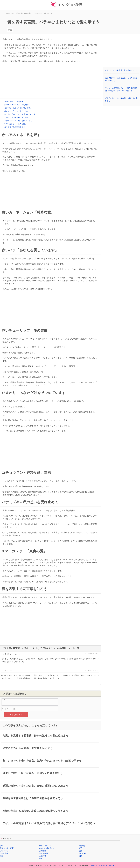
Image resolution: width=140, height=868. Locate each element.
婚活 (80, 848)
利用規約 (94, 865)
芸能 (80, 856)
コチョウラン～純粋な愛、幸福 (16, 117)
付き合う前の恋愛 (7, 848)
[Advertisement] (50, 81)
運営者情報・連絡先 (106, 865)
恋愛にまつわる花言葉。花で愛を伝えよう (121, 70)
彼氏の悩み (4, 853)
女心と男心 (83, 853)
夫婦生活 (43, 851)
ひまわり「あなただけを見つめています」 (21, 114)
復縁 (2, 856)
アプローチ (4, 851)
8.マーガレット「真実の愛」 (15, 124)
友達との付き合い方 (47, 848)
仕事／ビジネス (45, 846)
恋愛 (2, 846)
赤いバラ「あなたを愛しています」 (18, 108)
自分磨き (82, 846)
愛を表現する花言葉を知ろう (16, 127)
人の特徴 (43, 856)
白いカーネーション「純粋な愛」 (17, 105)
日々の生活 (44, 853)
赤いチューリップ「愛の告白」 (16, 111)
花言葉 (10, 30)
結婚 (80, 851)
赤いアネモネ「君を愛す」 (15, 102)
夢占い (42, 858)
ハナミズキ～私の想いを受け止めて (18, 121)
